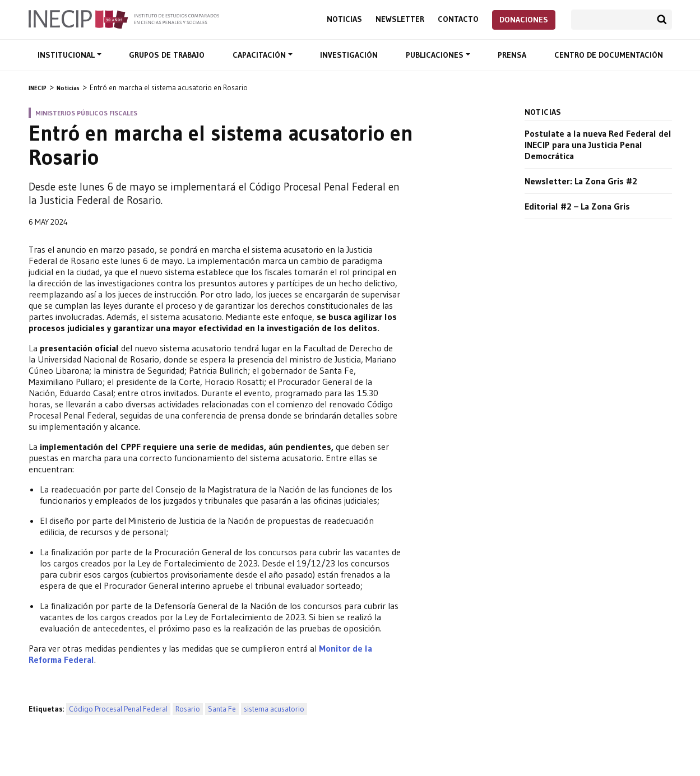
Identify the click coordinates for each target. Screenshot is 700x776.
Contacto (458, 19)
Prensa (512, 55)
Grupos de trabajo (167, 55)
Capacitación (260, 55)
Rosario (188, 709)
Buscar (662, 20)
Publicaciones (436, 55)
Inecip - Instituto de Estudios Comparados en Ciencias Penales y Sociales (124, 18)
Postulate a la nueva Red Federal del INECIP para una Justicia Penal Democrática (598, 145)
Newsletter (400, 19)
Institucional (67, 55)
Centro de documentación (609, 55)
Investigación (349, 55)
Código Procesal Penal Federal (118, 709)
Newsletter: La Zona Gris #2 (581, 181)
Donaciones (524, 20)
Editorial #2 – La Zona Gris (577, 206)
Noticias (344, 19)
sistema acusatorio (274, 709)
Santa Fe (222, 709)
